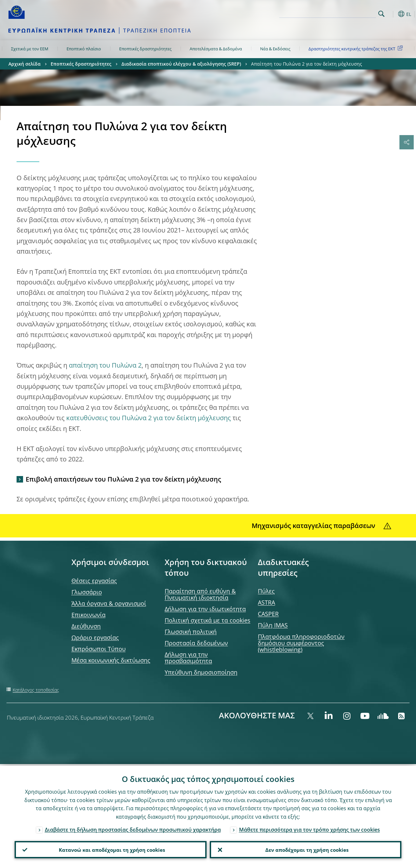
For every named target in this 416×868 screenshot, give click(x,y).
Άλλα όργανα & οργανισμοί (109, 603)
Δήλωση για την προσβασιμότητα (188, 658)
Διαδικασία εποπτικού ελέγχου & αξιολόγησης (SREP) (181, 64)
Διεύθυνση (86, 626)
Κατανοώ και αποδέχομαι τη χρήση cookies (110, 849)
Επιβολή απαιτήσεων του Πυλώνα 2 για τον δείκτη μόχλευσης (123, 479)
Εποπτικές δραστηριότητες (145, 49)
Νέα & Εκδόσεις (275, 49)
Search (381, 14)
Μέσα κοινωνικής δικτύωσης (111, 660)
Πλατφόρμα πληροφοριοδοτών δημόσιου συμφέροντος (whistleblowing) (301, 643)
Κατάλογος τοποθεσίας (36, 690)
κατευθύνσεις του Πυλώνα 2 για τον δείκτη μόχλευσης (149, 418)
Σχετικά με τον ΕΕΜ (30, 49)
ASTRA (266, 602)
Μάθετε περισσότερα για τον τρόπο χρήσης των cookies (309, 828)
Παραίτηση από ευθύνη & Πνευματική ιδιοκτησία (200, 594)
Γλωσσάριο (87, 592)
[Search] (344, 13)
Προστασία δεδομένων (196, 643)
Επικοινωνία (88, 615)
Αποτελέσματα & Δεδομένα (216, 49)
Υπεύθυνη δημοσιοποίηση (201, 672)
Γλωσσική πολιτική (191, 632)
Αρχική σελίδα (25, 64)
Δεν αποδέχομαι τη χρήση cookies (305, 849)
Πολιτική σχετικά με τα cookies (208, 620)
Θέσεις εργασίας (94, 581)
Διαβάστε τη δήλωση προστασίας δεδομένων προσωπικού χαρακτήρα (133, 828)
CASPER (268, 614)
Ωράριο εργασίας (95, 637)
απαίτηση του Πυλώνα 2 (105, 365)
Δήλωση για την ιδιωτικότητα (205, 609)
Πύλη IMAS (273, 625)
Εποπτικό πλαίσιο (84, 49)
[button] (392, 14)
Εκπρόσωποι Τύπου (99, 649)
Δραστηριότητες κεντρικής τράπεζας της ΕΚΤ (357, 48)
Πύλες (266, 591)
